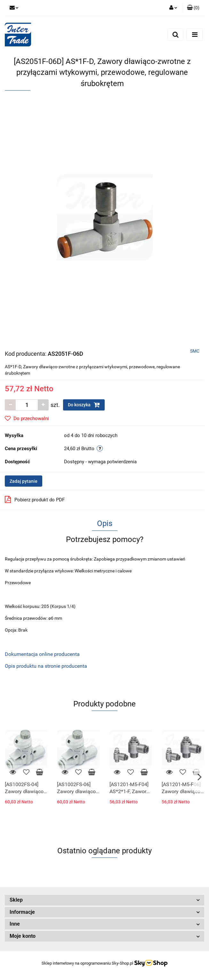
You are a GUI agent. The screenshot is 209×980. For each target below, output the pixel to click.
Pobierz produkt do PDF (35, 499)
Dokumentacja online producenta (42, 654)
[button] (193, 8)
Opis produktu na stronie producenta (46, 666)
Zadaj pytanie (24, 481)
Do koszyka (84, 405)
